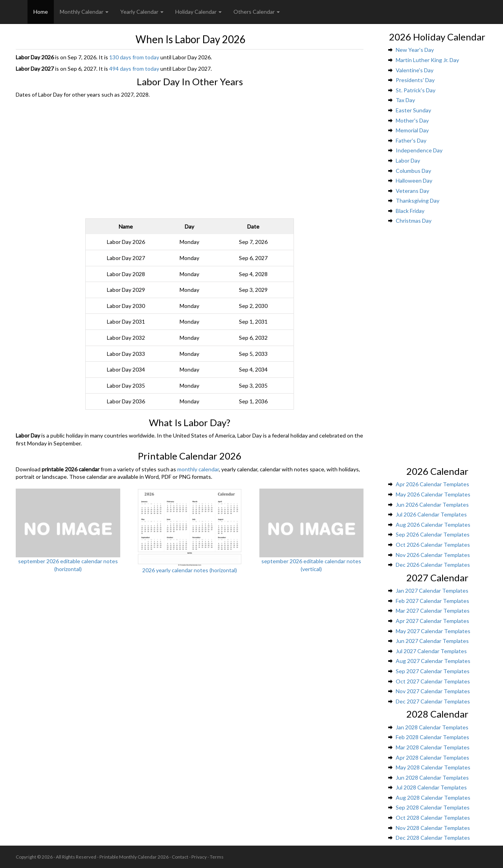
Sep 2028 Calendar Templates (433, 807)
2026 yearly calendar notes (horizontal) (190, 570)
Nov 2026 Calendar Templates (433, 555)
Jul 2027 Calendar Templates (431, 651)
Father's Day (411, 140)
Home (41, 12)
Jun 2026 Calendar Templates (432, 505)
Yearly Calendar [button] (142, 12)
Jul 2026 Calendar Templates (431, 514)
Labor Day (408, 160)
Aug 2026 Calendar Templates (433, 525)
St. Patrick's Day (416, 90)
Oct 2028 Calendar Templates (433, 818)
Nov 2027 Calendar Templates (433, 691)
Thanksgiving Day (418, 201)
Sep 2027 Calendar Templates (433, 671)
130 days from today (134, 57)
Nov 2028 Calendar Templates (433, 828)
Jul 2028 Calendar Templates (431, 787)
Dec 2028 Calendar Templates (433, 838)
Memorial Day (412, 130)
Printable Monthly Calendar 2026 (134, 857)
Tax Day (405, 100)
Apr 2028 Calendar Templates (432, 757)
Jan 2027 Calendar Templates (432, 591)
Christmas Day (414, 221)
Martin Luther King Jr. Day (427, 60)
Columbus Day (413, 171)
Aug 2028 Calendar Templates (433, 797)
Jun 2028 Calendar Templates (432, 777)
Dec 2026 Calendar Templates (433, 565)
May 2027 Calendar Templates (433, 631)
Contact (180, 857)
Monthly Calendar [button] (84, 12)
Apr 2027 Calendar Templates (432, 621)
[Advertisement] (190, 157)
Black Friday (410, 211)
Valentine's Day (415, 70)
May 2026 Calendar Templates (433, 494)
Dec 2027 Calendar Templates (433, 701)
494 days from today (134, 69)
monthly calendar (198, 469)
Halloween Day (414, 180)
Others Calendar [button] (257, 12)
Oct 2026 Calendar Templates (433, 545)
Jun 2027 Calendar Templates (432, 641)
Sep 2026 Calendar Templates (433, 534)
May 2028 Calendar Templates (433, 767)
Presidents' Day (415, 80)
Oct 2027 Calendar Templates (433, 681)
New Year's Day (415, 50)
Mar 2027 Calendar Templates (433, 611)
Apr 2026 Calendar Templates (432, 484)
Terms (217, 857)
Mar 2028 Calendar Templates (433, 747)
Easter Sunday (413, 110)
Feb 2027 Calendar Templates (432, 601)
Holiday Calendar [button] (198, 12)
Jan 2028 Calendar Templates (432, 727)
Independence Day (419, 150)
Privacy (199, 857)
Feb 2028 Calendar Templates (432, 737)
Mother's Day (412, 120)
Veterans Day (412, 191)
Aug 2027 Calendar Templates (433, 661)
